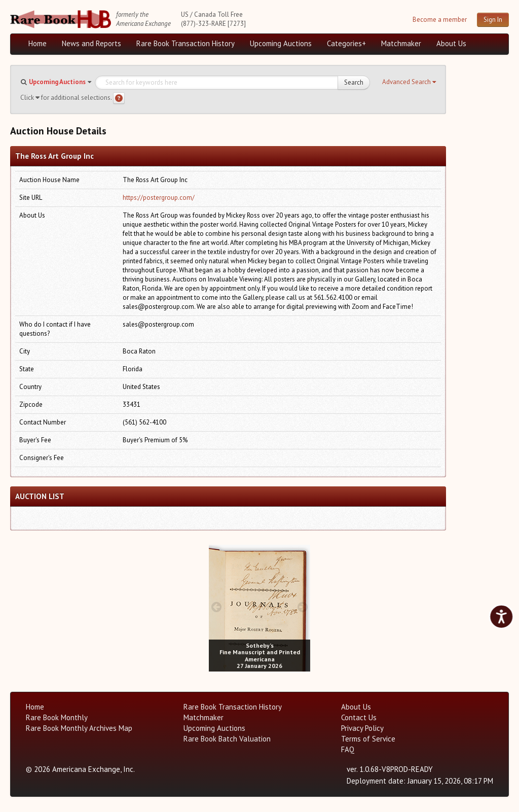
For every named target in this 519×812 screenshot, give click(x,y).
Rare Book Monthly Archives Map (79, 728)
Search (354, 82)
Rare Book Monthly (57, 717)
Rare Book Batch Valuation (227, 739)
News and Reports (91, 43)
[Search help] (119, 98)
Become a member (440, 20)
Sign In (493, 20)
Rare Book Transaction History (186, 43)
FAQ (348, 749)
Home (38, 43)
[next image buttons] (303, 607)
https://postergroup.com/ (159, 198)
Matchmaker (401, 43)
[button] (409, 82)
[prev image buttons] (216, 607)
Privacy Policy (362, 728)
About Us (451, 43)
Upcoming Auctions (281, 43)
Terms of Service (368, 739)
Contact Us (359, 717)
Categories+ (346, 43)
